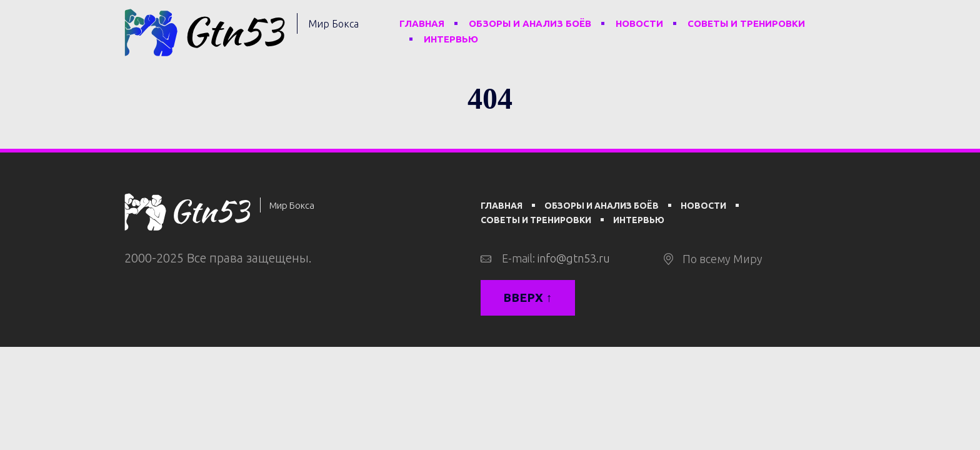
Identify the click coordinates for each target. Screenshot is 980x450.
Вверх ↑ (528, 297)
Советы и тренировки (746, 23)
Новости (639, 23)
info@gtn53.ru (574, 258)
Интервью (451, 39)
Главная (422, 23)
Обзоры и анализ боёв (530, 23)
